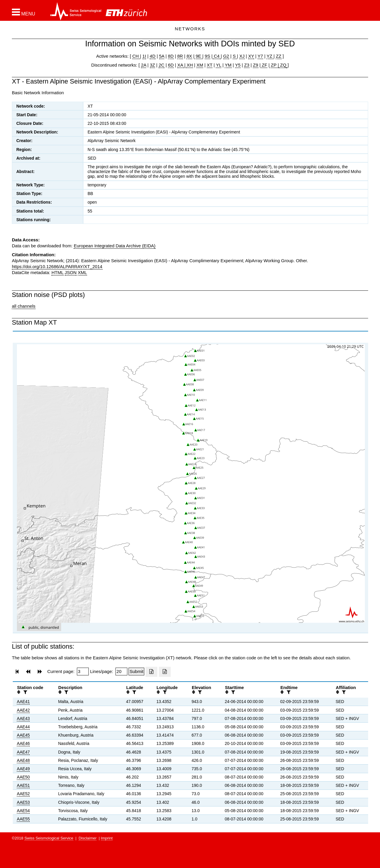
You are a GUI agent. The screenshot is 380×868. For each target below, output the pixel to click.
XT (210, 65)
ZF (264, 65)
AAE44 (23, 727)
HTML (57, 272)
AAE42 (23, 710)
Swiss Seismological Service (49, 838)
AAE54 (23, 811)
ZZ (278, 56)
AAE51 (23, 785)
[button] (24, 12)
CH (136, 56)
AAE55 (23, 819)
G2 (226, 56)
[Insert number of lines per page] (121, 672)
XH (189, 65)
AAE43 (23, 718)
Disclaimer (88, 838)
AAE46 (23, 743)
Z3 (247, 65)
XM (200, 65)
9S (208, 56)
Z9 (256, 65)
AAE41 (23, 702)
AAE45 (23, 735)
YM (228, 65)
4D (152, 56)
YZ (270, 56)
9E (198, 56)
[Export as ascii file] (165, 672)
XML (82, 272)
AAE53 (23, 802)
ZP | (274, 65)
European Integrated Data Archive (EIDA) (114, 246)
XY (251, 56)
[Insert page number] (83, 672)
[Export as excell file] (151, 672)
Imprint (107, 838)
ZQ (282, 65)
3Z (153, 65)
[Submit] (136, 672)
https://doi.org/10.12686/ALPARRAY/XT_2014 (57, 266)
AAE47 (23, 752)
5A (162, 56)
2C (161, 65)
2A (144, 65)
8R (180, 56)
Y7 (260, 56)
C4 (217, 56)
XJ (242, 56)
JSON (71, 272)
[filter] (25, 692)
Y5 (238, 65)
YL (218, 65)
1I (144, 56)
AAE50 (23, 777)
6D (171, 65)
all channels (24, 306)
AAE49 (23, 769)
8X (189, 56)
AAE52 (23, 794)
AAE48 (23, 760)
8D (171, 56)
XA (181, 65)
